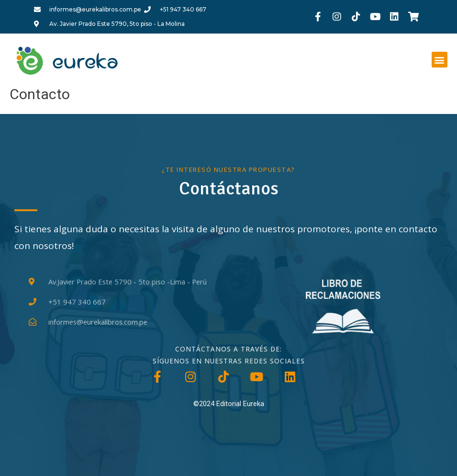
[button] (440, 60)
